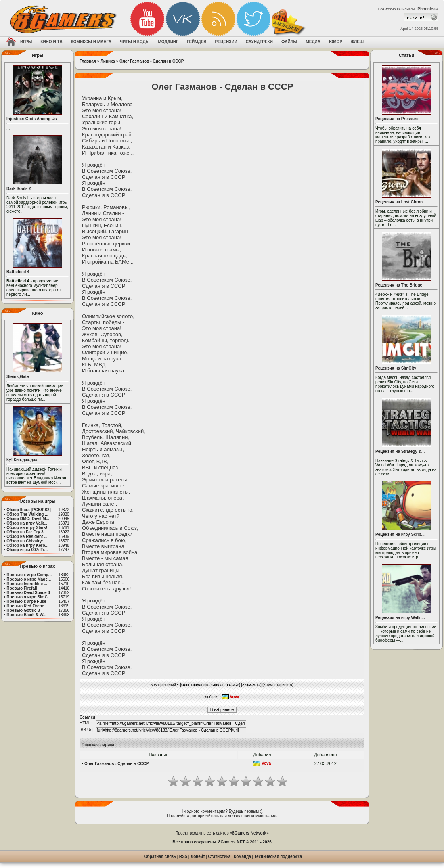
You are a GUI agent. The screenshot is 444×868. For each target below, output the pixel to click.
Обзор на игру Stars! (27, 528)
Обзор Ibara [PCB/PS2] (29, 510)
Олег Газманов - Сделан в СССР (152, 61)
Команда (242, 856)
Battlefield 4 (18, 272)
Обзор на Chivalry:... (26, 541)
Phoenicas (427, 9)
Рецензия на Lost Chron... (401, 202)
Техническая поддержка (278, 856)
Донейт (198, 856)
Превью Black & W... (26, 615)
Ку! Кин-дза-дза (22, 460)
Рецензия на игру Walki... (400, 618)
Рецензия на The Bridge (399, 285)
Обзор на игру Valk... (27, 523)
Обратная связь (160, 856)
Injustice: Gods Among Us (32, 119)
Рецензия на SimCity (396, 368)
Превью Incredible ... (27, 584)
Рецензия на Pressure (397, 119)
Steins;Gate (18, 377)
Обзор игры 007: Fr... (27, 550)
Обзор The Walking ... (27, 514)
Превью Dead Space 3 (28, 593)
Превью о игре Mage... (29, 579)
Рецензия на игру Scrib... (400, 534)
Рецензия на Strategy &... (400, 451)
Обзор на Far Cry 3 (25, 532)
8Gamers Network (249, 833)
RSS (183, 856)
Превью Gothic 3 (23, 610)
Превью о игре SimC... (29, 597)
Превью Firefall (22, 588)
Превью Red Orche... (27, 606)
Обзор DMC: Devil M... (28, 519)
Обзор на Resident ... (27, 536)
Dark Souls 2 (19, 189)
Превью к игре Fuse (26, 601)
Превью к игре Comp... (29, 575)
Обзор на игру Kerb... (27, 545)
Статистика (220, 856)
